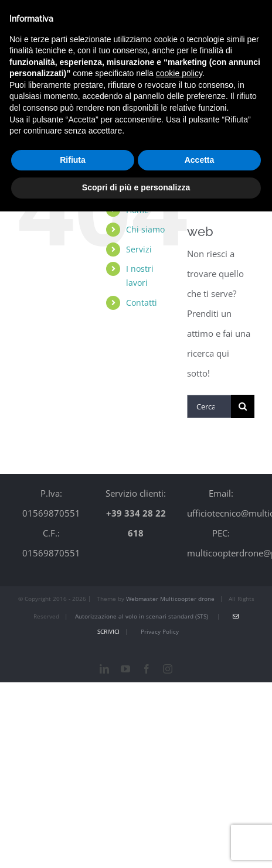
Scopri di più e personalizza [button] (136, 187)
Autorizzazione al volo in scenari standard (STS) (141, 616)
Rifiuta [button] (73, 160)
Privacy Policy (160, 631)
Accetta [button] (200, 160)
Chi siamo (145, 229)
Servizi (139, 249)
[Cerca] (243, 406)
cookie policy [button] (179, 73)
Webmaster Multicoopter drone (170, 599)
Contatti (142, 303)
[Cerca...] (209, 406)
